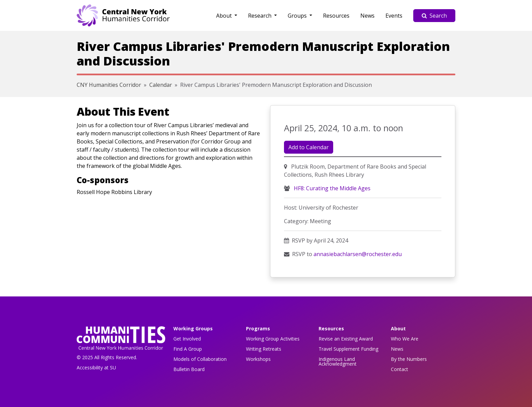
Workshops (258, 359)
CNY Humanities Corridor (109, 85)
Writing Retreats (264, 349)
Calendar (161, 85)
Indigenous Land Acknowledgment (338, 361)
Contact (400, 369)
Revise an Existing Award (346, 339)
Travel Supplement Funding (348, 349)
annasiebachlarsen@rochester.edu (358, 254)
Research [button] (260, 16)
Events (394, 16)
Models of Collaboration (200, 359)
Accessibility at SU (96, 367)
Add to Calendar (309, 147)
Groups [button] (298, 16)
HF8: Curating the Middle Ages (331, 188)
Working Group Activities (273, 339)
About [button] (225, 16)
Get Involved (187, 339)
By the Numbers (409, 359)
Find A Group (188, 349)
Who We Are (405, 339)
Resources (336, 16)
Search (434, 16)
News (367, 16)
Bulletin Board (189, 369)
